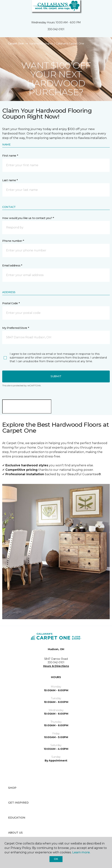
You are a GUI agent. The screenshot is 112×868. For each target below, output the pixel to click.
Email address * (12, 265)
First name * (10, 156)
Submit (56, 376)
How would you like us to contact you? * (28, 218)
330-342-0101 (56, 29)
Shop (12, 788)
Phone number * (13, 241)
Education (17, 818)
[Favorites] (102, 7)
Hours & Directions (56, 666)
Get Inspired (18, 803)
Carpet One (16, 44)
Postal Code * (11, 303)
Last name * (10, 180)
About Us (15, 833)
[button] (98, 7)
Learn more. (81, 852)
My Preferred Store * (16, 328)
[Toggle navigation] (5, 7)
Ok (56, 859)
